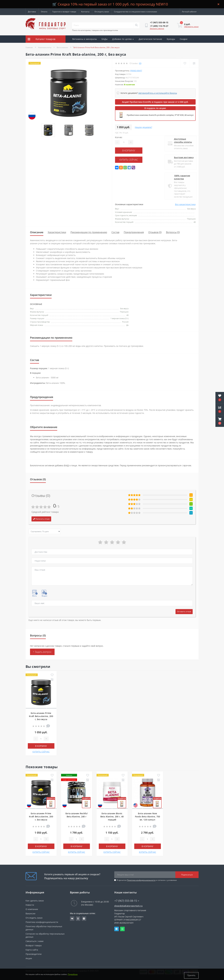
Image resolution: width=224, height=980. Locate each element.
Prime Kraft (136, 71)
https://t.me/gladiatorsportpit (84, 919)
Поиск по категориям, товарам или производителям (95, 30)
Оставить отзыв (184, 612)
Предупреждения (134, 232)
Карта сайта (32, 950)
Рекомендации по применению (89, 232)
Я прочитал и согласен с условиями (147, 880)
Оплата (44, 12)
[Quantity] (124, 142)
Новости (30, 905)
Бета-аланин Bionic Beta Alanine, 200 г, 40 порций (112, 817)
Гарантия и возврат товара (64, 12)
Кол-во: (119, 137)
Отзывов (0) (155, 232)
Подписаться (187, 875)
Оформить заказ (191, 27)
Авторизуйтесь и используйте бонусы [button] (158, 93)
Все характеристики (185, 204)
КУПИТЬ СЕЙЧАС (133, 159)
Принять (191, 975)
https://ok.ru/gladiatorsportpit (78, 919)
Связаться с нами (35, 941)
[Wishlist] (185, 63)
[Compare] (194, 63)
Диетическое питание (150, 39)
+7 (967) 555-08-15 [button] (127, 901)
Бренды (171, 39)
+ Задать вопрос (42, 652)
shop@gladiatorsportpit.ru (128, 906)
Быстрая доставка (183, 157)
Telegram (117, 929)
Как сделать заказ (35, 901)
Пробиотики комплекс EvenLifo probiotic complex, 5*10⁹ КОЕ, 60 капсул (160, 115)
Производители (34, 954)
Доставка (32, 12)
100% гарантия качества (181, 177)
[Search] (136, 25)
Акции (76, 46)
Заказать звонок (157, 28)
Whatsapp (122, 929)
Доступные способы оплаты (182, 140)
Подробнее (73, 975)
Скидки (184, 39)
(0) (140, 63)
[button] (220, 421)
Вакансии (30, 913)
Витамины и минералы (85, 39)
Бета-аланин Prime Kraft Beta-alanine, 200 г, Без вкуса (41, 716)
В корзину (133, 150)
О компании (32, 909)
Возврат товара (34, 945)
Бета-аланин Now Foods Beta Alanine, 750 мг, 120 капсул (148, 817)
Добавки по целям (123, 39)
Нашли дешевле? (143, 127)
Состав (115, 232)
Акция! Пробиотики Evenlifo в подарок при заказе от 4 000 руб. (155, 102)
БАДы (105, 39)
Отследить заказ (102, 12)
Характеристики (57, 232)
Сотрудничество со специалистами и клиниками (136, 12)
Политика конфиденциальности (141, 880)
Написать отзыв (41, 519)
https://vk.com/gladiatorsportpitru (72, 919)
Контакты (85, 12)
